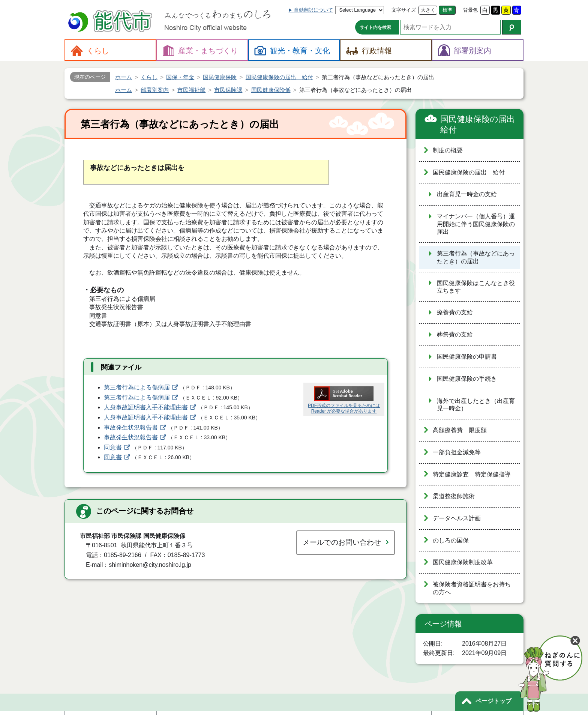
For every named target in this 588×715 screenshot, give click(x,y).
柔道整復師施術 (454, 496)
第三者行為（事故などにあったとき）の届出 (476, 257)
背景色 (470, 10)
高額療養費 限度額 (460, 430)
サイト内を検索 (375, 27)
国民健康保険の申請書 (467, 357)
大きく (428, 10)
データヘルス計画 (457, 518)
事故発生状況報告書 (131, 427)
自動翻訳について (313, 10)
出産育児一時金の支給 (467, 194)
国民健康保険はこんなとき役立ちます (476, 287)
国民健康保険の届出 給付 (479, 124)
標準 (447, 10)
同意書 (113, 447)
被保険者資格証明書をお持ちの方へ (472, 588)
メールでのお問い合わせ (342, 542)
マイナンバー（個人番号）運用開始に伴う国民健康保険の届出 (476, 224)
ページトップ (493, 701)
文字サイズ (404, 10)
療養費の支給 (455, 312)
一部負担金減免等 (457, 452)
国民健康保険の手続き (467, 379)
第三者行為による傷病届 (137, 387)
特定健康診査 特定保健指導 (472, 474)
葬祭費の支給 (455, 334)
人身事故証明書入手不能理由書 (146, 407)
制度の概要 (448, 150)
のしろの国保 (451, 540)
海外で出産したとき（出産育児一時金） (476, 405)
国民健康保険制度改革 (463, 562)
